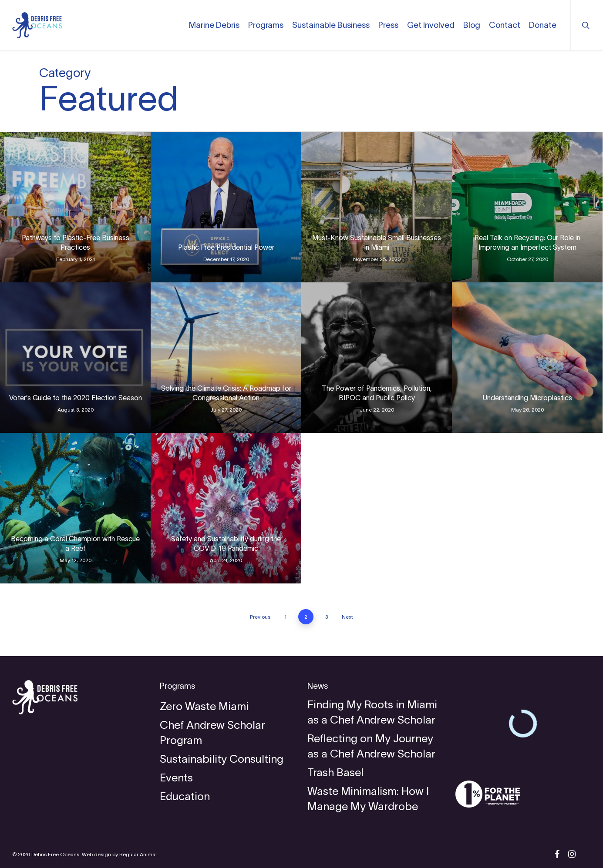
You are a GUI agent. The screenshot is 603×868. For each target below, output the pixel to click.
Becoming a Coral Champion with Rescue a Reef (75, 543)
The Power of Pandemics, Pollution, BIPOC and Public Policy (377, 393)
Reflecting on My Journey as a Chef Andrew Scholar (371, 746)
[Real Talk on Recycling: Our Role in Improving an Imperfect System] (527, 207)
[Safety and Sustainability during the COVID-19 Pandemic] (226, 508)
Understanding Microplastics (527, 398)
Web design (96, 854)
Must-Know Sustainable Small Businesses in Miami (377, 242)
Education (185, 796)
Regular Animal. (139, 854)
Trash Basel (335, 772)
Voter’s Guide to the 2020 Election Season (76, 398)
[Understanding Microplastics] (527, 358)
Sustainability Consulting (222, 759)
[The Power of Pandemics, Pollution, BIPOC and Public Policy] (377, 358)
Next (347, 617)
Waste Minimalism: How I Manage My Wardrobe (368, 799)
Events (176, 778)
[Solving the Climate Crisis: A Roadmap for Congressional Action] (226, 358)
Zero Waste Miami (204, 706)
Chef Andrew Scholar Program (212, 732)
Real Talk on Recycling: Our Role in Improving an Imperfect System (527, 242)
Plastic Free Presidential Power (226, 247)
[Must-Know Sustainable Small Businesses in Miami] (377, 207)
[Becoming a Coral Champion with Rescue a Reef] (75, 508)
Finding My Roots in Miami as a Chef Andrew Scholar (372, 712)
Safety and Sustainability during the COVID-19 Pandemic (226, 543)
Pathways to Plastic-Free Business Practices (76, 242)
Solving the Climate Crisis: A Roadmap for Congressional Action (226, 393)
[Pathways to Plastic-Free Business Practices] (75, 207)
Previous (260, 617)
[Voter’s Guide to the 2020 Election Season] (75, 358)
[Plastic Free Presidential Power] (226, 207)
